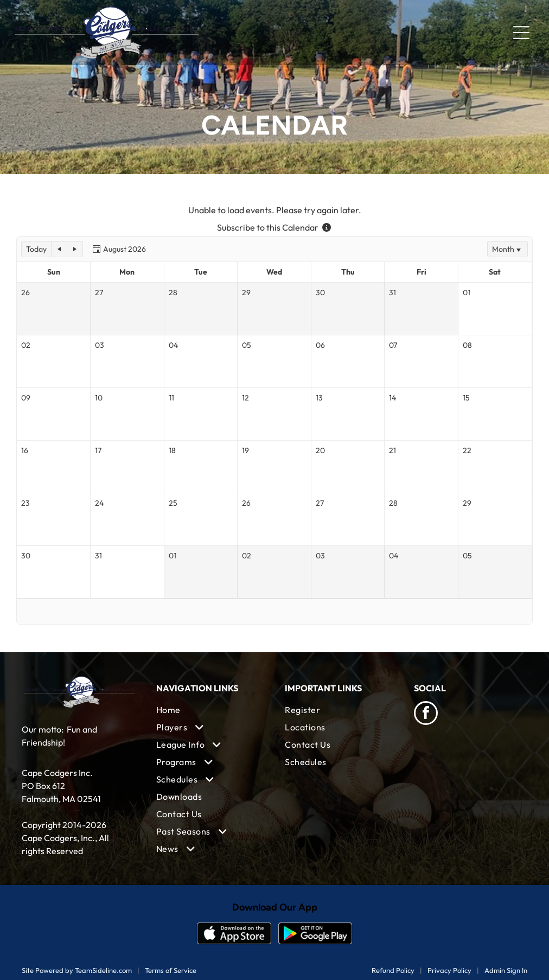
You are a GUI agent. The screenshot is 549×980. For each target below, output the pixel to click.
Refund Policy (393, 970)
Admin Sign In (506, 970)
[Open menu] (521, 33)
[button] (36, 249)
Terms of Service (171, 970)
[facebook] (426, 714)
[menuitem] (210, 710)
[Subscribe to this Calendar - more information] (327, 227)
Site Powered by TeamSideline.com (77, 970)
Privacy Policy (449, 970)
